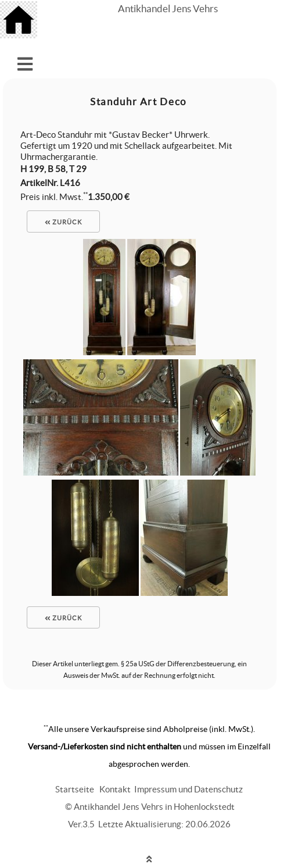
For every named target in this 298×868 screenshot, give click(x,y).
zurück (63, 222)
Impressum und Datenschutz (189, 789)
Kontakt (115, 789)
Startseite (75, 789)
